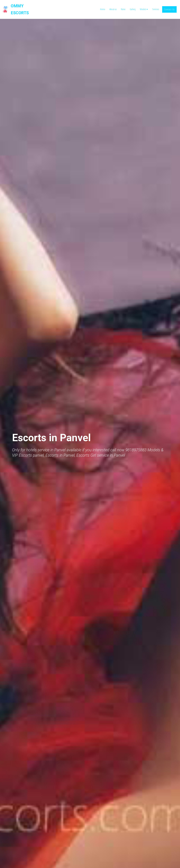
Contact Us (169, 6)
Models (143, 6)
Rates (123, 6)
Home (103, 6)
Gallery (133, 6)
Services (156, 6)
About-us (113, 6)
